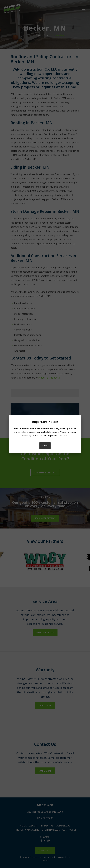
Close (45, 446)
